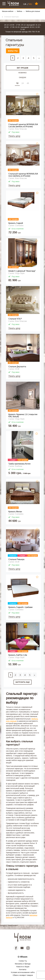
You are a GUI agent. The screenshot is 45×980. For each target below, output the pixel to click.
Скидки (22, 77)
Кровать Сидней (16, 223)
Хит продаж (22, 68)
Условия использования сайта (23, 972)
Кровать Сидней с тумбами (20, 607)
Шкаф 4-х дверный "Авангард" (22, 271)
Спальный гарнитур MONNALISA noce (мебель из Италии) (23, 175)
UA (25, 4)
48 (28, 83)
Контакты (23, 969)
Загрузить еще (22, 682)
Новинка (22, 73)
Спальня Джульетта (17, 367)
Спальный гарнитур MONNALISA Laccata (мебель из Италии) (23, 125)
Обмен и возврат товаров (23, 975)
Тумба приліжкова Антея (19, 464)
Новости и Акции (23, 967)
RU (31, 4)
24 (23, 83)
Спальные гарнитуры (12, 17)
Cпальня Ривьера (16, 559)
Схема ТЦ (23, 961)
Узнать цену (14, 136)
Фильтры (13, 51)
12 (17, 83)
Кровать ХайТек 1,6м (18, 655)
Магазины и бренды (23, 964)
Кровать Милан (15, 512)
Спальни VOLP (15, 319)
